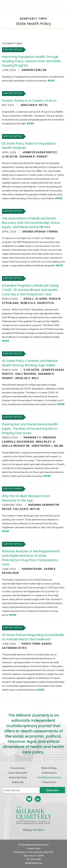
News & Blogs (49, 768)
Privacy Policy (33, 848)
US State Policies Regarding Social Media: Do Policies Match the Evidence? (33, 637)
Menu (62, 5)
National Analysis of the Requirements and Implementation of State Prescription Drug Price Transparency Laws (31, 558)
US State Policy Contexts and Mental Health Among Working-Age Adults (30, 363)
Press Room (49, 782)
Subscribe (18, 782)
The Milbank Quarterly (49, 777)
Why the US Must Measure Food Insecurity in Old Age (26, 498)
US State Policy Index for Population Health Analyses (29, 146)
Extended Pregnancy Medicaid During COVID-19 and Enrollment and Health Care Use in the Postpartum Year (30, 290)
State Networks (18, 773)
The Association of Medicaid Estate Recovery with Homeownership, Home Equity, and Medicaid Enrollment (31, 223)
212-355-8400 (33, 859)
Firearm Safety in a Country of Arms (29, 101)
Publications (49, 773)
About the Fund (18, 777)
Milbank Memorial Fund (16, 4)
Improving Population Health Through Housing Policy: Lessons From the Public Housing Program (32, 61)
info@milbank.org (33, 863)
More (51, 81)
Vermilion (38, 830)
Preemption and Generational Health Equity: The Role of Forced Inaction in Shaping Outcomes (30, 429)
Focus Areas (18, 768)
